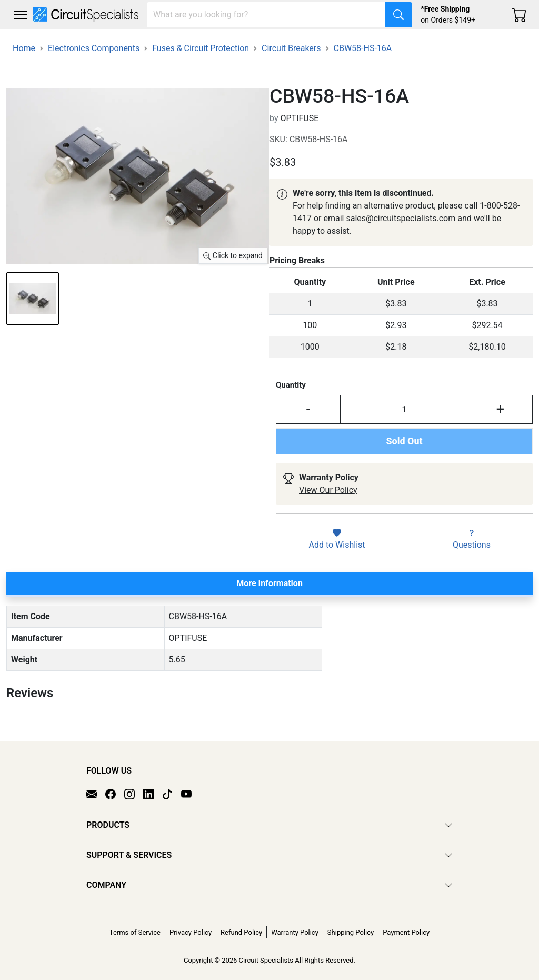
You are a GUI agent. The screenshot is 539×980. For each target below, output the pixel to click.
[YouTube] (191, 794)
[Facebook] (115, 794)
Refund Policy (241, 932)
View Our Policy (328, 490)
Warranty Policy (295, 932)
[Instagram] (134, 794)
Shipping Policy (351, 932)
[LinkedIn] (153, 794)
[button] (21, 15)
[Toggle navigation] (21, 15)
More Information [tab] (269, 583)
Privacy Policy (191, 932)
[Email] (96, 794)
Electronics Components (94, 48)
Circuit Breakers (291, 48)
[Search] (266, 15)
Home (24, 48)
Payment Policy (406, 932)
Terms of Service (135, 932)
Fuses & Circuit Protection (201, 48)
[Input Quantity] (404, 409)
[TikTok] (172, 794)
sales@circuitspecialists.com (401, 218)
